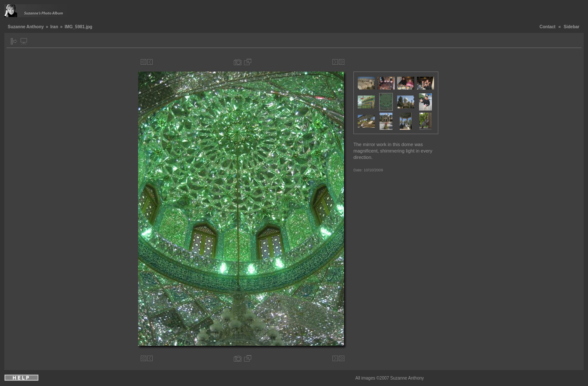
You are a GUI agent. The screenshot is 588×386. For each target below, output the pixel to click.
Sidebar (571, 27)
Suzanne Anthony (26, 27)
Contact (547, 27)
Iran (54, 27)
